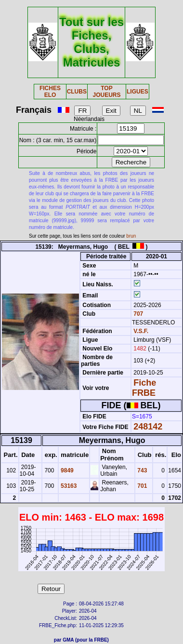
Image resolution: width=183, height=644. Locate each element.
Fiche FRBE (144, 388)
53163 (68, 486)
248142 (148, 427)
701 (141, 486)
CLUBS (77, 92)
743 (141, 470)
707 (137, 314)
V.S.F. (141, 331)
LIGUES (137, 92)
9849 (66, 470)
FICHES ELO (50, 92)
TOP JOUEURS (106, 92)
